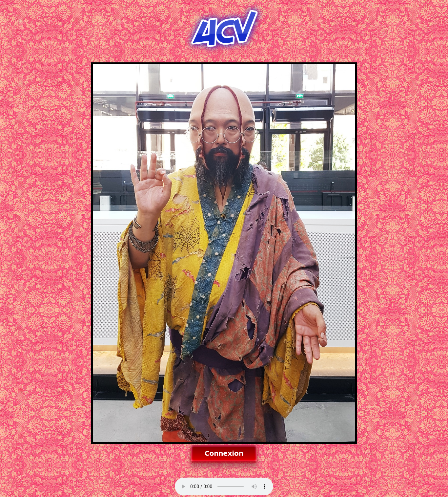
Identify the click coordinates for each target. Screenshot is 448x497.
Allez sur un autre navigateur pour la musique (224, 486)
